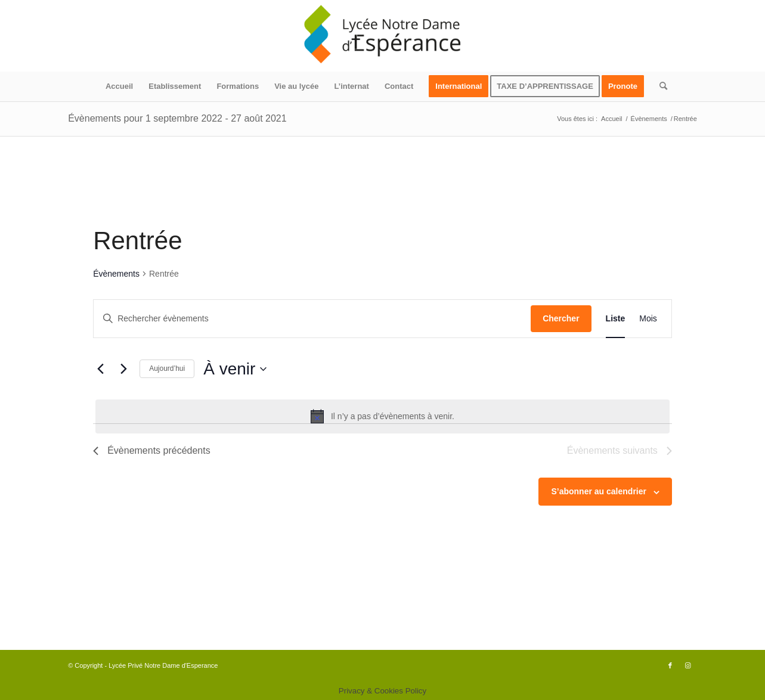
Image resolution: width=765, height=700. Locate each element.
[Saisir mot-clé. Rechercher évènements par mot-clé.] (312, 319)
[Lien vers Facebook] (670, 665)
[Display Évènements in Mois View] (648, 319)
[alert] (382, 416)
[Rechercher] (659, 86)
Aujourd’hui (167, 368)
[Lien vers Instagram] (688, 665)
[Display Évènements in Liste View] (616, 319)
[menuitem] (119, 86)
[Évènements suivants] (123, 369)
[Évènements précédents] (100, 369)
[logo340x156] (383, 36)
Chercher (561, 318)
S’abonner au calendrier (599, 491)
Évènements (116, 274)
